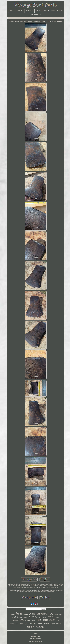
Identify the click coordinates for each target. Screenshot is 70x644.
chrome (26, 615)
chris (45, 620)
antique (51, 617)
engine (12, 614)
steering (58, 617)
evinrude (45, 617)
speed (14, 617)
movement (15, 620)
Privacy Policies (36, 639)
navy (17, 624)
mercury (33, 617)
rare (40, 617)
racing (53, 624)
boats (33, 620)
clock (58, 620)
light (51, 614)
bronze (20, 617)
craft (39, 620)
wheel (56, 615)
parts (32, 614)
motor (30, 627)
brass (26, 617)
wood (21, 623)
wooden (59, 624)
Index (36, 634)
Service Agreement (36, 641)
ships (61, 615)
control (28, 620)
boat (19, 614)
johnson (47, 624)
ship (22, 620)
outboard (42, 614)
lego (26, 624)
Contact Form (36, 636)
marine (32, 623)
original (12, 624)
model (52, 620)
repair (40, 623)
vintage (40, 626)
